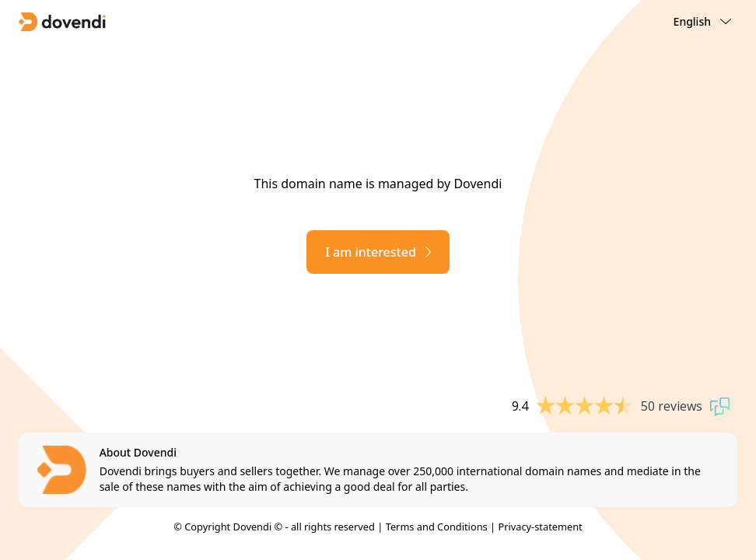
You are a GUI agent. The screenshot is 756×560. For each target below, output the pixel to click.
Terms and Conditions (437, 527)
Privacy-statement (540, 527)
